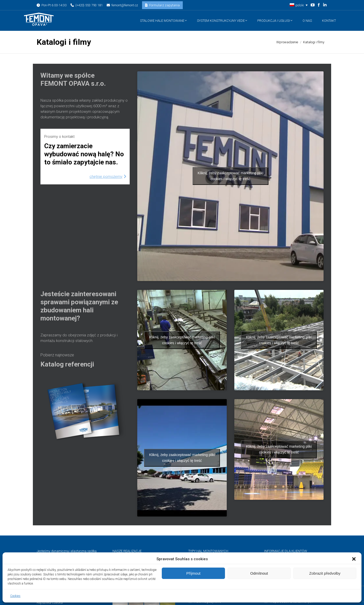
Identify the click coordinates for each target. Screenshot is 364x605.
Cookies (15, 596)
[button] (354, 559)
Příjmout (193, 573)
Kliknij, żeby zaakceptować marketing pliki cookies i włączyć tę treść (231, 176)
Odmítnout (259, 573)
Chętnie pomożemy (108, 177)
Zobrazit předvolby (325, 573)
